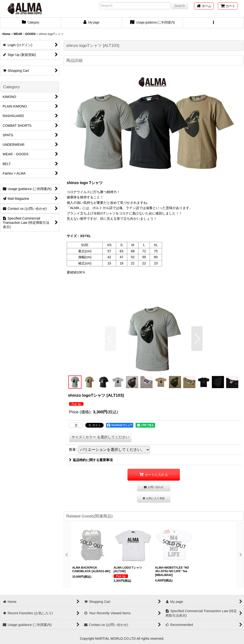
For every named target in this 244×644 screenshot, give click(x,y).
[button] (213, 23)
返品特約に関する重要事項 (91, 460)
